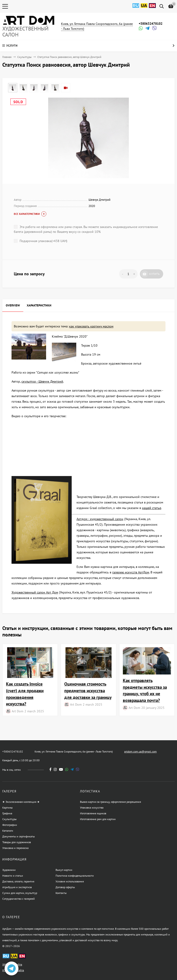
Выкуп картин (64, 870)
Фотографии (10, 825)
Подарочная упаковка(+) (41, 241)
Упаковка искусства (92, 808)
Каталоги (8, 831)
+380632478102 (151, 24)
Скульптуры (24, 57)
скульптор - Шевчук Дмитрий (42, 381)
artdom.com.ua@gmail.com (140, 751)
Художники (9, 870)
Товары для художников (17, 842)
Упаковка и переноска (15, 848)
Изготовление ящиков (93, 813)
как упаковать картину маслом (91, 326)
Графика (7, 813)
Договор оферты (65, 887)
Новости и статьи (13, 876)
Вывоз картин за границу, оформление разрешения (111, 802)
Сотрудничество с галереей (19, 899)
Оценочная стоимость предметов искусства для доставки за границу (88, 691)
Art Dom (18, 711)
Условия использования (70, 881)
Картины (7, 808)
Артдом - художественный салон (100, 519)
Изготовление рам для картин (98, 819)
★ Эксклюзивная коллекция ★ (21, 802)
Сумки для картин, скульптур (20, 893)
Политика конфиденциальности (75, 876)
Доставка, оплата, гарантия (18, 881)
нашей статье (152, 508)
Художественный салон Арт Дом (35, 592)
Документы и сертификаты (19, 836)
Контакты (61, 893)
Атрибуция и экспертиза (17, 887)
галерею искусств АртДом (131, 572)
